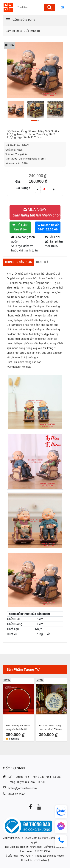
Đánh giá (42, 262)
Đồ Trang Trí (33, 31)
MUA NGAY (37, 212)
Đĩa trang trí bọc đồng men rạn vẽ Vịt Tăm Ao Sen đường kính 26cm (50, 728)
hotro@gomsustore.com (22, 788)
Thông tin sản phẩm (19, 262)
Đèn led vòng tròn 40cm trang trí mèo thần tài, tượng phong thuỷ (18, 728)
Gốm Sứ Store (14, 31)
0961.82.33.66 (17, 794)
